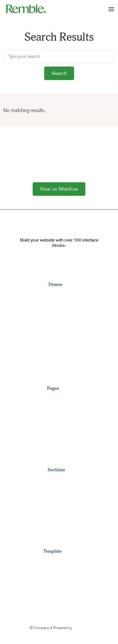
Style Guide (56, 573)
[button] (111, 9)
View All (56, 455)
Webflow (81, 628)
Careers (56, 444)
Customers (59, 410)
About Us (57, 421)
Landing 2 (59, 306)
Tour (48, 562)
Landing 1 (59, 295)
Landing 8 (59, 374)
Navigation (59, 480)
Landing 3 (59, 317)
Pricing (54, 399)
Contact (56, 433)
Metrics (56, 525)
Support (52, 607)
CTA (52, 514)
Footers (56, 503)
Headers (57, 491)
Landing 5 (59, 340)
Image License (59, 584)
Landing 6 (59, 351)
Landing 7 (59, 362)
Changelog (55, 595)
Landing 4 (59, 329)
